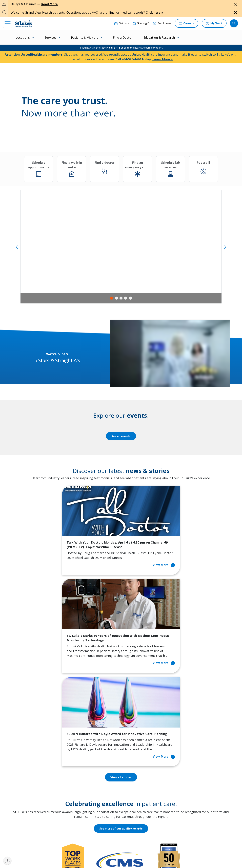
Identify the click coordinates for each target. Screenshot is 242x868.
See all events (121, 436)
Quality (132, 820)
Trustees (133, 827)
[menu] (8, 23)
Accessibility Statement (93, 854)
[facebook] (6, 847)
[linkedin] (26, 847)
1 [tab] (112, 298)
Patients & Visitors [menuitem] (85, 37)
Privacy (76, 854)
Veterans (72, 825)
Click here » (154, 12)
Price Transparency (78, 818)
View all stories (121, 609)
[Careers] (186, 23)
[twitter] (47, 847)
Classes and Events (109, 778)
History (132, 799)
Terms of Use (129, 854)
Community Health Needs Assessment (109, 787)
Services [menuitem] (50, 37)
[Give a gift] (141, 23)
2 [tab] (116, 298)
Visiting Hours (75, 832)
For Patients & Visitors (80, 792)
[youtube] (57, 846)
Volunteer (103, 811)
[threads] (37, 847)
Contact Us (135, 785)
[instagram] (16, 847)
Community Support (110, 796)
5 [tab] (130, 298)
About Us (134, 778)
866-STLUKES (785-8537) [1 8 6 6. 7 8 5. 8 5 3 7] (31, 782)
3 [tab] (121, 298)
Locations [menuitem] (23, 37)
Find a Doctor (123, 37)
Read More (49, 4)
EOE (68, 854)
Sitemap (132, 858)
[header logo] (24, 23)
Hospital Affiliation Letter (78, 808)
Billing (70, 778)
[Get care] (122, 23)
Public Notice (113, 854)
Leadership (135, 806)
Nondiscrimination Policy (77, 858)
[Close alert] (235, 4)
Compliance (98, 858)
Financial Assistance (78, 785)
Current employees (190, 839)
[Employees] (162, 23)
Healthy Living (106, 803)
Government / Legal (116, 858)
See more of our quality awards (121, 661)
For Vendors (74, 799)
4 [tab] (126, 298)
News (131, 813)
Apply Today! (185, 825)
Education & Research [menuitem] (159, 37)
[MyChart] (214, 23)
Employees (135, 792)
